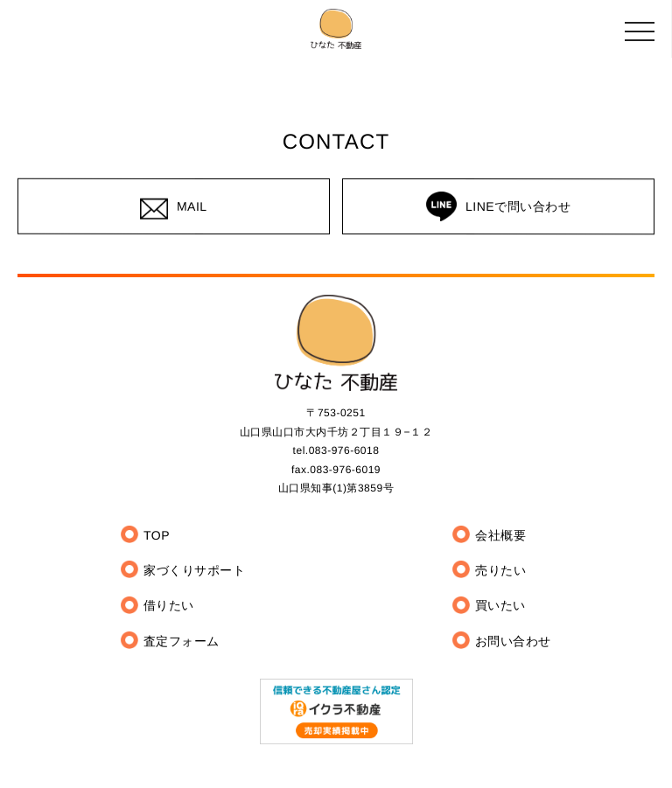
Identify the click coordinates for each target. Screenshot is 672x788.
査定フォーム (182, 641)
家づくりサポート (194, 571)
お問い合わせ (513, 641)
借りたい (169, 606)
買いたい (500, 606)
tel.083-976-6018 (336, 451)
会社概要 (500, 535)
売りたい (500, 571)
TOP (157, 535)
